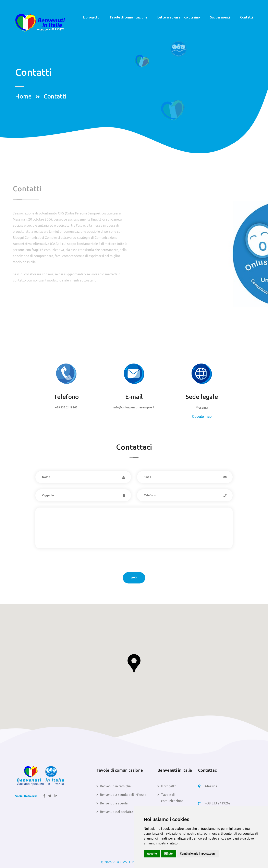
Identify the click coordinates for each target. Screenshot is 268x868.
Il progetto (91, 17)
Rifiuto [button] (169, 854)
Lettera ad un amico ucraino (179, 17)
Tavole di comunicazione (128, 17)
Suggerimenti (220, 17)
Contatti (247, 17)
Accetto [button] (152, 854)
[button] (134, 665)
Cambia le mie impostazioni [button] (198, 854)
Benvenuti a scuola (114, 803)
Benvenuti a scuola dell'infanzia (123, 795)
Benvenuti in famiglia (115, 786)
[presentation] (66, 564)
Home (23, 96)
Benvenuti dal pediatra (117, 812)
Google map (202, 416)
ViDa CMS (120, 862)
